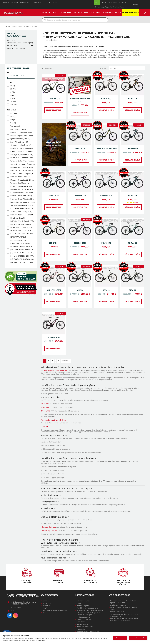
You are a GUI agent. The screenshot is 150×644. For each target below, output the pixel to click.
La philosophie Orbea (118, 605)
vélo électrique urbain (49, 530)
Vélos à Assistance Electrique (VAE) (55, 610)
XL (13, 102)
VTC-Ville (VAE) (12, 46)
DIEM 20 (106, 301)
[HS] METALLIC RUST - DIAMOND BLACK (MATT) (23, 253)
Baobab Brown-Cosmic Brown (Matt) (23, 151)
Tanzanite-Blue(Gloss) (20, 183)
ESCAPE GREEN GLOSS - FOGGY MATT (23, 231)
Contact (104, 2)
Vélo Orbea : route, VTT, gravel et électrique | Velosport (109, 7)
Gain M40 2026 (80, 206)
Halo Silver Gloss (18, 218)
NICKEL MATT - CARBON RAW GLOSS (23, 228)
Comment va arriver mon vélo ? (121, 621)
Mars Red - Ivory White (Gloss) (23, 170)
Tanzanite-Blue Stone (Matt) (22, 212)
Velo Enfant (47, 603)
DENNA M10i (54, 206)
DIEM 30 (80, 301)
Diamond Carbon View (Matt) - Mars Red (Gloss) (23, 199)
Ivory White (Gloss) (19, 142)
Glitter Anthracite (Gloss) (21, 145)
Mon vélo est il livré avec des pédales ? (90, 610)
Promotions (81, 622)
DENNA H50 (54, 253)
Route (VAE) (11, 40)
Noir (13, 117)
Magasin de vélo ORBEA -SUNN (88, 631)
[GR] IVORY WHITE (18, 237)
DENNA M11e (132, 159)
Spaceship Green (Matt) (20, 139)
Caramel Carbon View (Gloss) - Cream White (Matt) (23, 196)
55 (13, 86)
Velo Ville (46, 608)
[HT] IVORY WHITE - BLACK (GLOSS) (23, 250)
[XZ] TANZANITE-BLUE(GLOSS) (23, 259)
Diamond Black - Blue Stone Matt (23, 215)
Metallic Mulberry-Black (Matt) (23, 148)
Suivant (66, 361)
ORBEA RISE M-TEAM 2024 (106, 159)
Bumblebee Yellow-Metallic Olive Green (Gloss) (23, 208)
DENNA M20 (132, 109)
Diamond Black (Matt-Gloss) (22, 167)
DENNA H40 (106, 253)
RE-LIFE (97, 2)
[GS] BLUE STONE (18, 240)
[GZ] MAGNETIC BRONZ (20, 243)
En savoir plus (41, 640)
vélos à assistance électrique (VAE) (56, 370)
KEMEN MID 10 (54, 348)
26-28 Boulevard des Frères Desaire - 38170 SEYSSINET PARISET (23, 2)
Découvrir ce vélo (54, 121)
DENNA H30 (132, 253)
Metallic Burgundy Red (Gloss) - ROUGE (23, 136)
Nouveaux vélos (82, 624)
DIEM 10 (132, 301)
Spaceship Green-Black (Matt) (22, 205)
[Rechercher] (76, 20)
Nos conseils (113, 2)
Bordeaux (15, 113)
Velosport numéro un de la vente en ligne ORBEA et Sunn (123, 602)
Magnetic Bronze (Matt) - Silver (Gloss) (23, 180)
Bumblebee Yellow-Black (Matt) (23, 193)
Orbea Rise (45, 404)
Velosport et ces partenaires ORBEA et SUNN (124, 608)
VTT (44, 613)
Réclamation (123, 2)
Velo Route (47, 606)
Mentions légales (83, 606)
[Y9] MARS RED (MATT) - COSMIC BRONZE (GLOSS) (23, 262)
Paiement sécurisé (83, 601)
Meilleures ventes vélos (85, 627)
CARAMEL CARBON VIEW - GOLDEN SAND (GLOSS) (23, 234)
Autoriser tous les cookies (138, 638)
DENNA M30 (106, 109)
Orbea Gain (45, 426)
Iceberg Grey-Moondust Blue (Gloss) (23, 155)
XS (13, 89)
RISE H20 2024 (80, 253)
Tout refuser (120, 638)
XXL (14, 105)
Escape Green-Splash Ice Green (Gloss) (23, 186)
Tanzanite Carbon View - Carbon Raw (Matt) (23, 161)
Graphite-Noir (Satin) (19, 129)
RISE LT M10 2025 (54, 301)
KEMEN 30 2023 (54, 109)
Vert (13, 123)
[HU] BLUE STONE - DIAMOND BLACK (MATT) (23, 246)
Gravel (45, 601)
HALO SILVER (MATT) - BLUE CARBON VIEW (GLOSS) (23, 224)
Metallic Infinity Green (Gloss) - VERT (23, 132)
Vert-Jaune (15, 126)
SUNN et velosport (83, 617)
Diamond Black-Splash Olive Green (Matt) (23, 189)
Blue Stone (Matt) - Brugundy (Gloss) (23, 174)
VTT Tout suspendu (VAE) (16, 48)
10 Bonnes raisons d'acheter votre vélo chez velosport (124, 615)
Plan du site (81, 629)
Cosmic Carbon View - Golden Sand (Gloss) (23, 164)
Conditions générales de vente (87, 608)
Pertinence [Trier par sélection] (127, 68)
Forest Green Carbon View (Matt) (23, 202)
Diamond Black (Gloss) (20, 177)
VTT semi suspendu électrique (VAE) (20, 43)
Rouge (14, 120)
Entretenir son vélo (117, 612)
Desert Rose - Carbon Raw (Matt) (23, 158)
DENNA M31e (80, 159)
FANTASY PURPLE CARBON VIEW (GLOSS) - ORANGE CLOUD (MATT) (23, 221)
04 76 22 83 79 (52, 2)
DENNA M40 (132, 206)
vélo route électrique (48, 527)
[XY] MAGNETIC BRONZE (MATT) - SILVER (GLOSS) (23, 256)
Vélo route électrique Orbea (53, 420)
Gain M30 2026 (106, 206)
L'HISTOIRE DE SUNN (84, 619)
